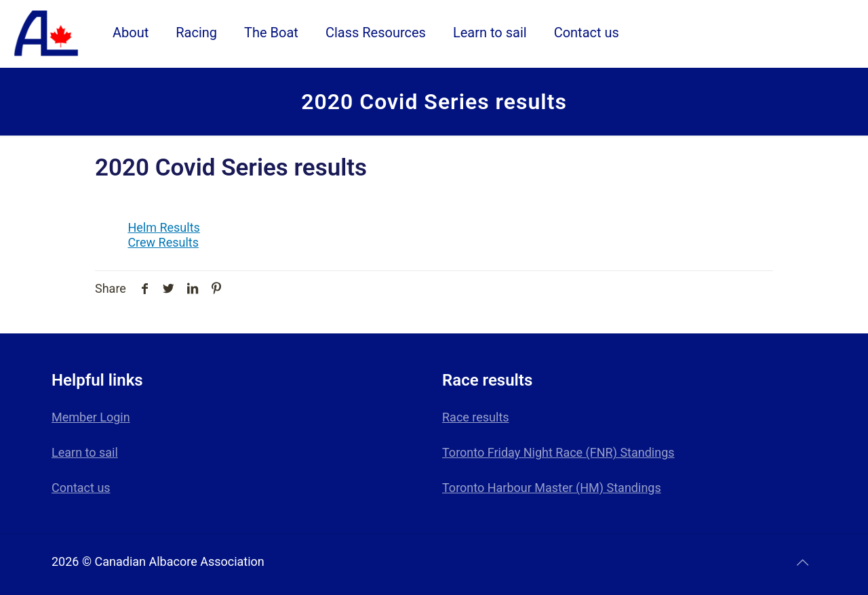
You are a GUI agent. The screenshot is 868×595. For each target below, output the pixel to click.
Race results (476, 417)
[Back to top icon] (802, 562)
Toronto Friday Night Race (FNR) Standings (558, 452)
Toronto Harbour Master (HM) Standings (552, 488)
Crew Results (163, 242)
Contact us (81, 488)
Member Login (91, 417)
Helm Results (163, 227)
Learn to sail (85, 452)
